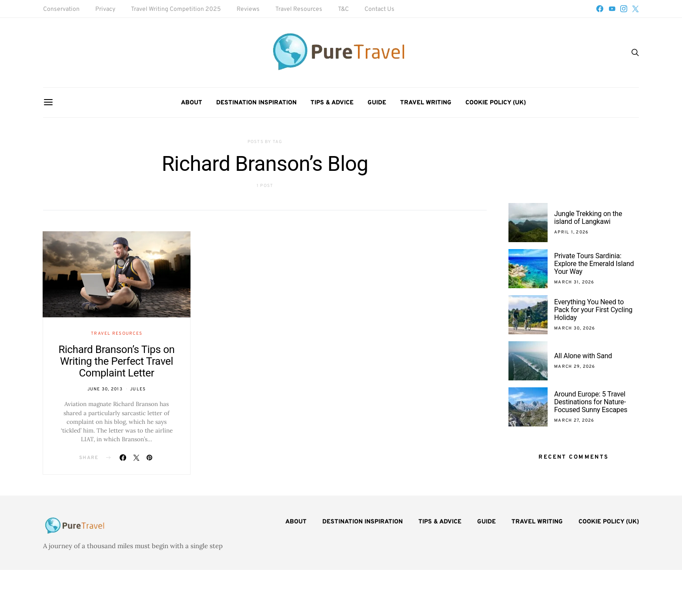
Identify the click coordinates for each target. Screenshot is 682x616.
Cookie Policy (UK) (496, 103)
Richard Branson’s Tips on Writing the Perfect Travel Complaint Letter (117, 361)
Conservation (61, 9)
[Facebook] (600, 9)
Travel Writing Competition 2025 (176, 9)
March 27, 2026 (574, 421)
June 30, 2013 (105, 389)
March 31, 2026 (574, 282)
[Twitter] (635, 9)
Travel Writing (426, 103)
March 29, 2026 (575, 367)
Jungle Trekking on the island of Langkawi (588, 218)
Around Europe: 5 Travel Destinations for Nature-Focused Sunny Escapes (591, 402)
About (192, 103)
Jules (138, 389)
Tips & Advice (332, 103)
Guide (377, 103)
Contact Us (379, 9)
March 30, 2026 (575, 328)
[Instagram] (624, 9)
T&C (343, 9)
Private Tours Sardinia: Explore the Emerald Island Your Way (594, 264)
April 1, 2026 (571, 232)
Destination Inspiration (256, 103)
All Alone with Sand (583, 356)
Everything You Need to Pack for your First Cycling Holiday (593, 310)
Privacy (105, 9)
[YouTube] (612, 9)
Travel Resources (299, 9)
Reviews (248, 9)
